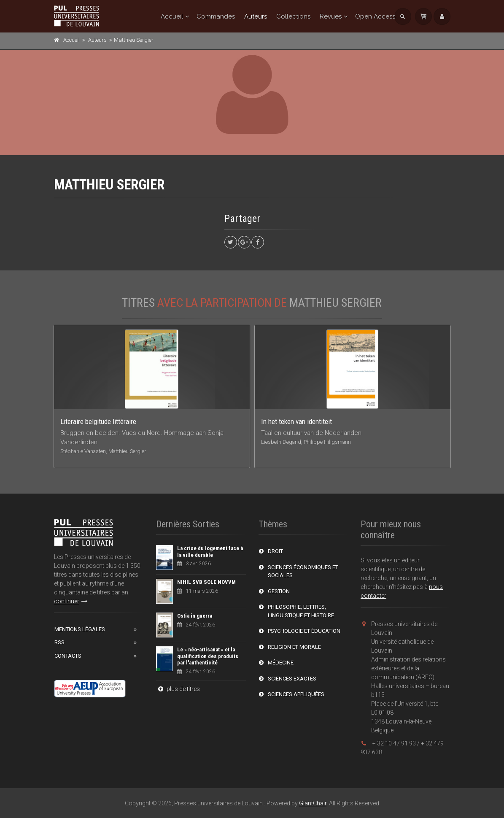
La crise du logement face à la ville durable (210, 552)
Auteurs (256, 16)
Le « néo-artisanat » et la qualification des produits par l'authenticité (208, 656)
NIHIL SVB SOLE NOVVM (206, 582)
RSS (59, 642)
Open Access (375, 16)
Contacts (68, 656)
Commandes (216, 16)
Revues (331, 16)
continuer (71, 601)
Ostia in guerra (195, 616)
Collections (293, 16)
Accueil (172, 16)
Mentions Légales (80, 629)
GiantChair (313, 803)
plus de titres (178, 689)
